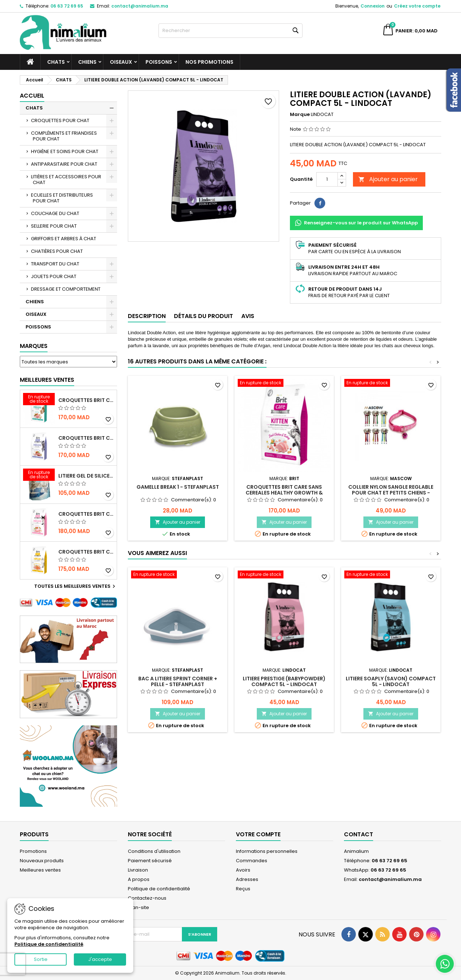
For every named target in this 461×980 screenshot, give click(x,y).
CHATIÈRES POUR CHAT (57, 251)
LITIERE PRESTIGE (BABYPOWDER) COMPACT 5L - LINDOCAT (284, 681)
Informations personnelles (267, 851)
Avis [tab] (248, 316)
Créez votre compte (417, 6)
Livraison (138, 870)
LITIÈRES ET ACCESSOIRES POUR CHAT (66, 180)
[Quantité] (327, 179)
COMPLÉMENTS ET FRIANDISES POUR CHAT (64, 136)
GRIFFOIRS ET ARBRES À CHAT (64, 239)
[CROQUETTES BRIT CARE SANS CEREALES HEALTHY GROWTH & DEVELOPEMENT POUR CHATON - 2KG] (284, 384)
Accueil (32, 96)
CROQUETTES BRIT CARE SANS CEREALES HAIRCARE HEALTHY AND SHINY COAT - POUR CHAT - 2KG (86, 552)
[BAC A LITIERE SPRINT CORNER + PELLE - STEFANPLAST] (178, 575)
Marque (300, 115)
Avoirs (243, 870)
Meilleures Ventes (47, 380)
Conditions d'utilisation (154, 851)
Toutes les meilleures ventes (76, 586)
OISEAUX (121, 62)
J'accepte (100, 959)
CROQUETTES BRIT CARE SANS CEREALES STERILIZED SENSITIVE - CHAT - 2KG (86, 514)
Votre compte (258, 834)
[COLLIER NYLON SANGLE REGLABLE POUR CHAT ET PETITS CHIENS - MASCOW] (391, 384)
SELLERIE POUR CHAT (54, 226)
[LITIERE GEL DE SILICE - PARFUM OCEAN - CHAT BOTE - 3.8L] (39, 475)
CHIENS (87, 62)
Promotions (33, 851)
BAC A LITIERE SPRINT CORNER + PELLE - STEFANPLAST (178, 681)
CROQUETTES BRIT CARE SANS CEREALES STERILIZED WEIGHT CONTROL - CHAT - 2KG (86, 438)
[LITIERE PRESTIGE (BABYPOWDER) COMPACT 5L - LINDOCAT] (284, 575)
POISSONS (159, 62)
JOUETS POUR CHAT (54, 276)
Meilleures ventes (40, 870)
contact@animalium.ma (140, 6)
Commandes (252, 861)
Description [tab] (147, 316)
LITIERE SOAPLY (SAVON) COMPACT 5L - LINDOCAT (391, 681)
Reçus (243, 889)
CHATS (56, 62)
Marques (34, 346)
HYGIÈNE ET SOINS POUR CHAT (65, 151)
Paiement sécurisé (150, 861)
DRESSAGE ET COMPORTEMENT (66, 289)
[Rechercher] (230, 31)
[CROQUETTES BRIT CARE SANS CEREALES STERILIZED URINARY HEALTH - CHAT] (39, 400)
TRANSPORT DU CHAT (55, 264)
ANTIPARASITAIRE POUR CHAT (64, 164)
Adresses (247, 879)
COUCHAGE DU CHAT (55, 213)
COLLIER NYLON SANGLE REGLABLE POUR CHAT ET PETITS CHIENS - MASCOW (391, 493)
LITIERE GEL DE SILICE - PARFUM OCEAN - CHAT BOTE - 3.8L (86, 476)
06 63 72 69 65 (67, 6)
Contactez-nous (147, 898)
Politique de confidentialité (159, 889)
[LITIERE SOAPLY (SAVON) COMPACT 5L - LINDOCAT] (391, 575)
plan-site (138, 907)
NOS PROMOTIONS (209, 62)
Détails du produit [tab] (203, 316)
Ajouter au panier (388, 179)
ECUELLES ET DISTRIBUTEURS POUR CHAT (62, 198)
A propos (139, 879)
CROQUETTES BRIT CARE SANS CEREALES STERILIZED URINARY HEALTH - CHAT (86, 400)
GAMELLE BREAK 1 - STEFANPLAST (178, 487)
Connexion (373, 6)
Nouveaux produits (42, 861)
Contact (359, 834)
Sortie (41, 959)
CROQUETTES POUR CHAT (60, 120)
